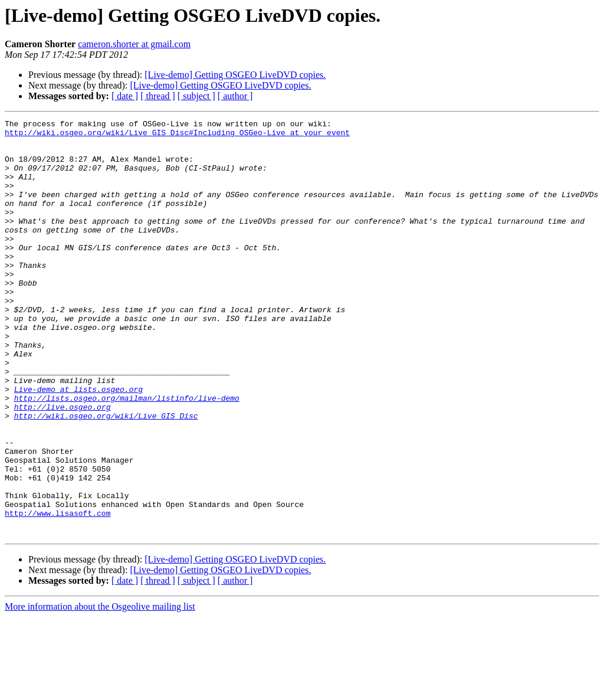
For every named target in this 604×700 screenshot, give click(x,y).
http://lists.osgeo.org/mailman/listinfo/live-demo (127, 454)
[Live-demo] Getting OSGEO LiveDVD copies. (235, 75)
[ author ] (235, 96)
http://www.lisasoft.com (58, 593)
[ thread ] (158, 96)
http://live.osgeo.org (63, 465)
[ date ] (125, 96)
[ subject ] (196, 96)
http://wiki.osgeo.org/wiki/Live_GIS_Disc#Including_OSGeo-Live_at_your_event (177, 136)
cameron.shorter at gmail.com (134, 44)
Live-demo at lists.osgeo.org (78, 444)
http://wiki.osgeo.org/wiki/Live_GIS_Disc (106, 476)
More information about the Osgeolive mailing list (100, 690)
